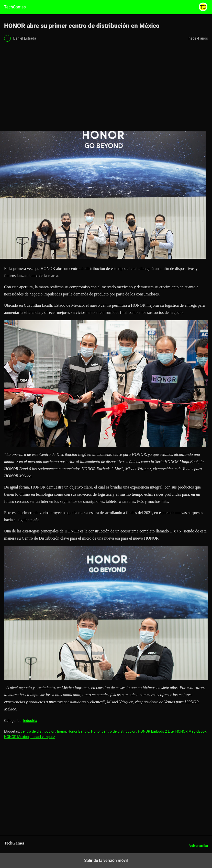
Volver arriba (199, 846)
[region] (106, 88)
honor (62, 731)
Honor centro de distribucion (114, 731)
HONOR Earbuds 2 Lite (156, 731)
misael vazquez (43, 737)
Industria (30, 721)
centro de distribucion (38, 731)
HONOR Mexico (16, 737)
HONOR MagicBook (191, 731)
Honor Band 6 (78, 731)
